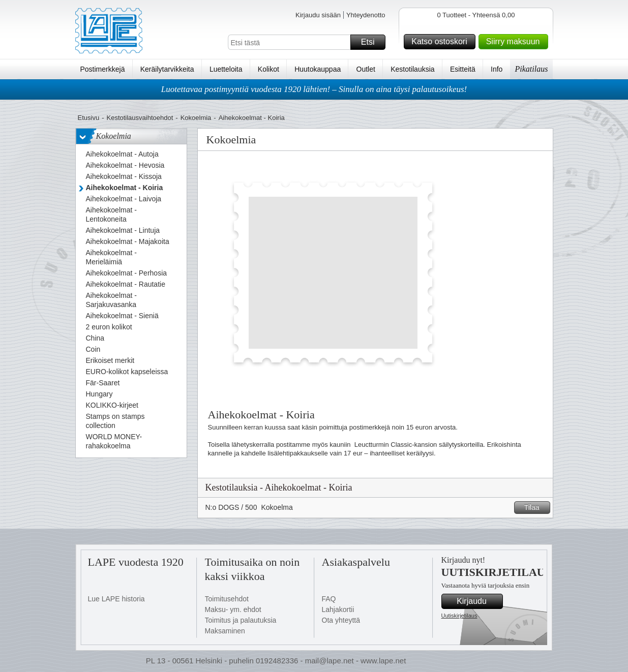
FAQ (329, 599)
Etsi (372, 42)
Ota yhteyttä (341, 620)
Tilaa (536, 508)
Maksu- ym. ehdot (233, 609)
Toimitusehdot (227, 599)
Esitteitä (463, 69)
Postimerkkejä (103, 69)
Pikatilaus (532, 69)
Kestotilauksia (412, 69)
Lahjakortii (338, 609)
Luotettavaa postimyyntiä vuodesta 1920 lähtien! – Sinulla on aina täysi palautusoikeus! (314, 89)
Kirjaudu (478, 601)
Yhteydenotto (366, 15)
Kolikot (268, 69)
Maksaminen (225, 631)
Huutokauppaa (318, 69)
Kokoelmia (196, 118)
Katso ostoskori (442, 42)
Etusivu (89, 118)
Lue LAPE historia (116, 599)
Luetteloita (226, 69)
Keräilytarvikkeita (167, 69)
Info (497, 69)
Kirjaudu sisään (318, 15)
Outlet (366, 69)
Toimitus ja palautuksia (241, 620)
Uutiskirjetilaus (459, 616)
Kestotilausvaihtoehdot (140, 118)
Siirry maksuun (516, 42)
